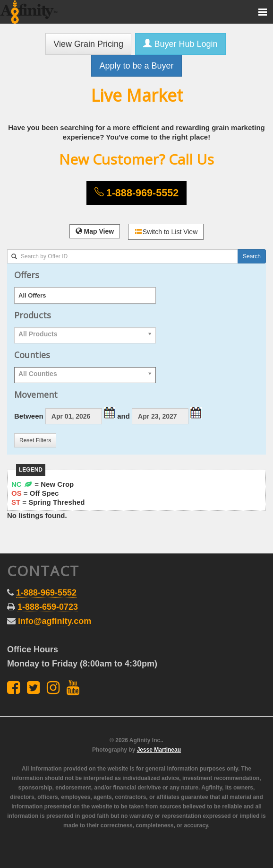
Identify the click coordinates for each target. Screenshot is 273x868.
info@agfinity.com (55, 621)
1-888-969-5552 (46, 593)
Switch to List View (166, 232)
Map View (95, 231)
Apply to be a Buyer (136, 66)
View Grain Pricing (88, 44)
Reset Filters (35, 440)
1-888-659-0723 (48, 607)
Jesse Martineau (159, 750)
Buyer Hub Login (180, 44)
